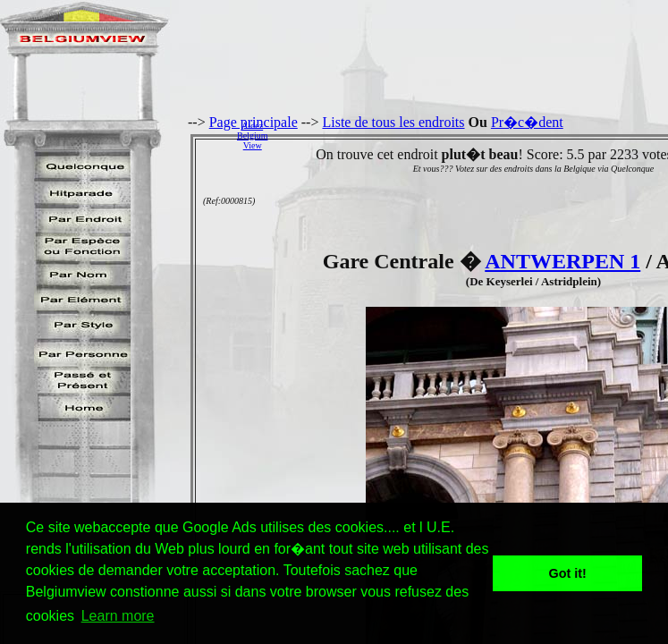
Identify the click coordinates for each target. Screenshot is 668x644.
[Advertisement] (473, 135)
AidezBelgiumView (252, 136)
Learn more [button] (118, 616)
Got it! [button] (568, 573)
